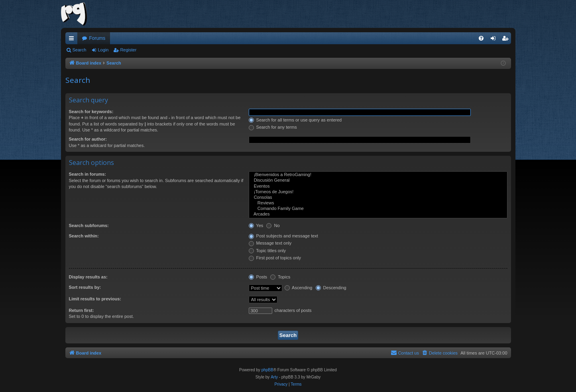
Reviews (378, 203)
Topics (280, 277)
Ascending (299, 288)
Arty (274, 377)
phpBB (267, 370)
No (273, 225)
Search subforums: (89, 225)
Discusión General (378, 180)
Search (80, 50)
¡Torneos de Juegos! (378, 192)
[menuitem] (481, 38)
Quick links (73, 40)
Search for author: (88, 139)
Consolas (378, 198)
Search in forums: (88, 174)
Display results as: (88, 277)
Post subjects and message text (283, 236)
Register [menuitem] (506, 40)
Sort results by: (85, 287)
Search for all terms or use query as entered (295, 120)
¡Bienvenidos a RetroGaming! (378, 175)
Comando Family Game (378, 209)
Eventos (378, 186)
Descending (331, 288)
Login (103, 50)
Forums (97, 38)
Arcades (378, 214)
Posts (258, 277)
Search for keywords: (91, 112)
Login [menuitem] (494, 40)
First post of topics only (275, 258)
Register (128, 50)
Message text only (270, 243)
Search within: (84, 236)
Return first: (82, 310)
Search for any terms (273, 127)
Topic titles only (267, 251)
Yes (256, 225)
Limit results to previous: (95, 299)
